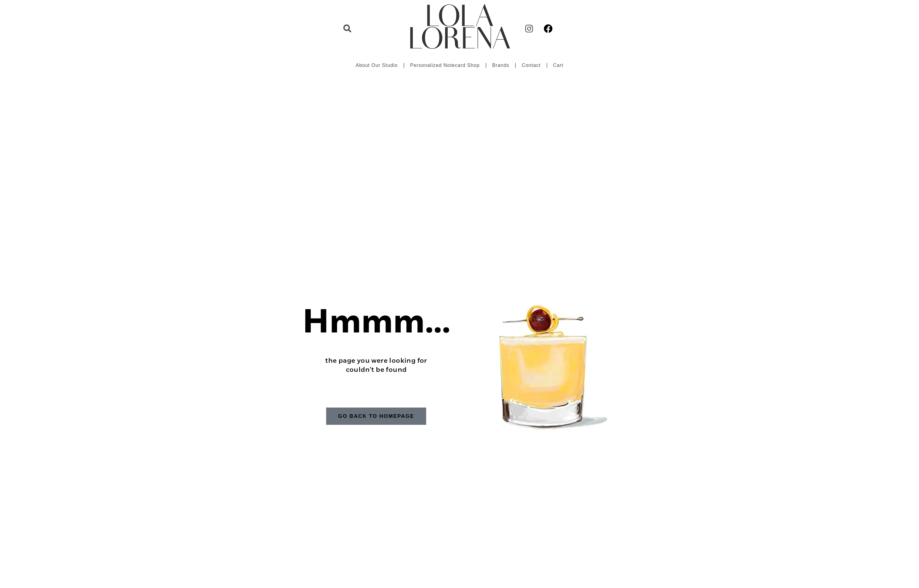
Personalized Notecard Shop (445, 65)
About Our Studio (377, 65)
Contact (531, 65)
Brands (501, 65)
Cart (558, 65)
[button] (347, 28)
